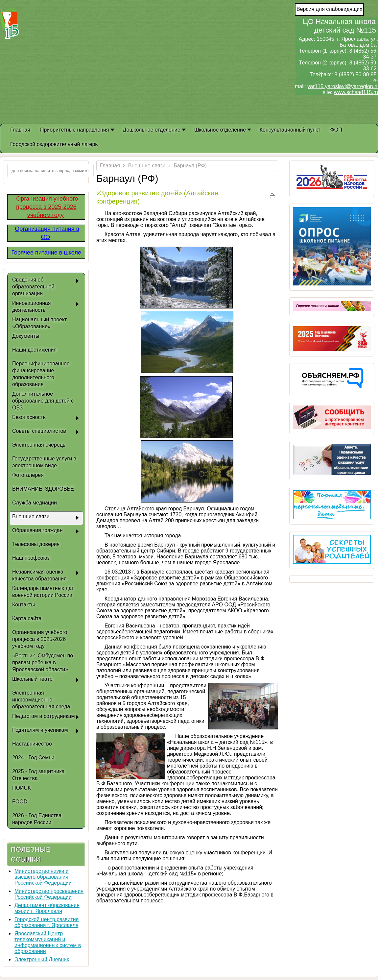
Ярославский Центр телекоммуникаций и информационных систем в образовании (48, 942)
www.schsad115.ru (356, 92)
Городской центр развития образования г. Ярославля (47, 922)
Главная (110, 166)
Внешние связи (147, 166)
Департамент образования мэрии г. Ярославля (47, 908)
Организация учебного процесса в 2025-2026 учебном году (47, 207)
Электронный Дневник (42, 959)
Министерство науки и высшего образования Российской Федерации (43, 877)
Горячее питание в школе (46, 253)
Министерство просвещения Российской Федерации (49, 894)
